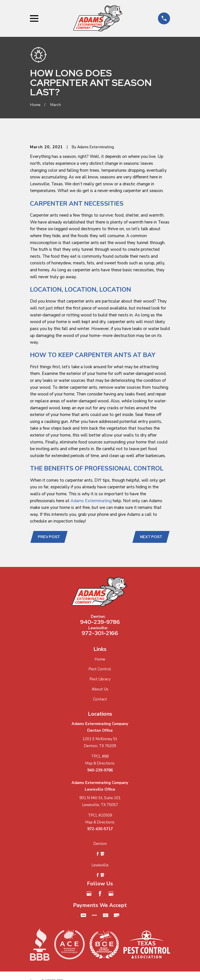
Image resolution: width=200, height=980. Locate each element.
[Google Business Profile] (89, 894)
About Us (100, 689)
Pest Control (100, 669)
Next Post (151, 537)
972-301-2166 (100, 633)
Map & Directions (100, 763)
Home (100, 659)
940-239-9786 (100, 622)
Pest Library (100, 679)
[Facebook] (100, 894)
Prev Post (49, 537)
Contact (100, 699)
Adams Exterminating (91, 501)
